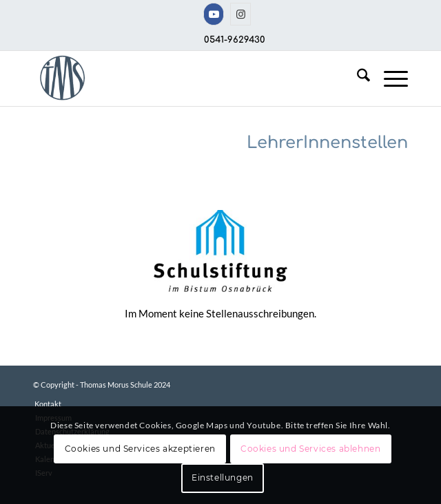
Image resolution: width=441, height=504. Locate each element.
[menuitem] (357, 78)
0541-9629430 (235, 40)
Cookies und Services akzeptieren (140, 449)
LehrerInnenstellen (327, 143)
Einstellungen (223, 477)
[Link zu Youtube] (214, 14)
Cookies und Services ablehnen (310, 449)
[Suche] (357, 78)
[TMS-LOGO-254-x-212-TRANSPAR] (183, 78)
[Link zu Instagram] (240, 14)
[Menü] (389, 78)
